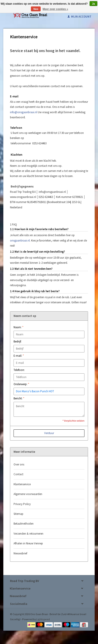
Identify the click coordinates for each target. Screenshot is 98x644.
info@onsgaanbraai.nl (24, 112)
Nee (36, 9)
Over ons (19, 464)
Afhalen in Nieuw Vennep (28, 543)
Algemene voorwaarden (28, 494)
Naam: (18, 327)
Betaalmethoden (24, 524)
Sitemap (18, 514)
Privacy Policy (22, 504)
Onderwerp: (21, 384)
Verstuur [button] (49, 433)
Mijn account (79, 17)
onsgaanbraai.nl (20, 240)
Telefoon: (19, 370)
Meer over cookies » (55, 9)
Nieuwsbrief (20, 553)
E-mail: (19, 356)
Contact (18, 474)
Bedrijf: (18, 341)
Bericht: (19, 398)
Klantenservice (22, 484)
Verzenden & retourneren (28, 534)
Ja (93, 4)
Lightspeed (43, 619)
